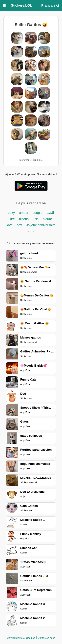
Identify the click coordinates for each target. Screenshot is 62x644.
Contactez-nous (47, 638)
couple (38, 213)
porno (31, 231)
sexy (11, 213)
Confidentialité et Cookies (21, 638)
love (10, 225)
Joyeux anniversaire (41, 225)
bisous (24, 219)
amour (24, 213)
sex (19, 225)
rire (12, 219)
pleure (47, 219)
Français (50, 5)
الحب (50, 213)
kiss (36, 219)
